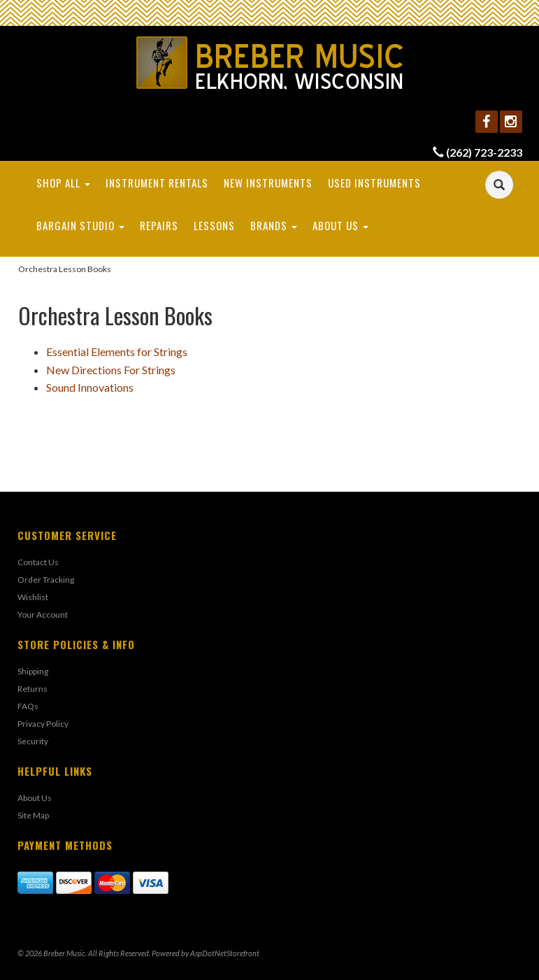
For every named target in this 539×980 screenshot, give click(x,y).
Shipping (33, 671)
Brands (274, 225)
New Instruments (268, 183)
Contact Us (38, 562)
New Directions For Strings (111, 370)
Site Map (33, 815)
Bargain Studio (80, 225)
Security (33, 741)
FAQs (28, 706)
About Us (340, 225)
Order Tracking (46, 580)
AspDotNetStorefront (225, 953)
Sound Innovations (90, 387)
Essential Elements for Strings (117, 351)
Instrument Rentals (157, 183)
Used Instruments (374, 183)
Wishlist (33, 597)
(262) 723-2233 (484, 152)
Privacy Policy (43, 724)
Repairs (159, 225)
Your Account (43, 615)
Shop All (63, 183)
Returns (33, 689)
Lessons (214, 225)
